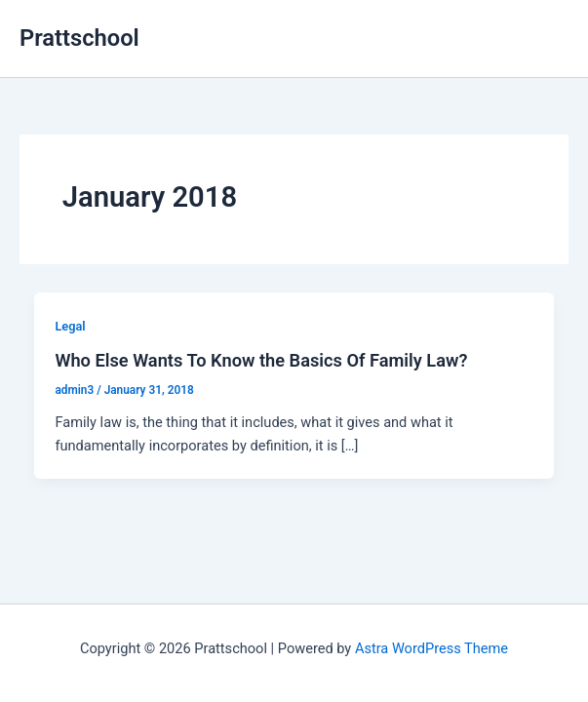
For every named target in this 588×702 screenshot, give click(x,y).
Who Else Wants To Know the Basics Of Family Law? (261, 360)
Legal (70, 326)
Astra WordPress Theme (431, 648)
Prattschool (79, 38)
